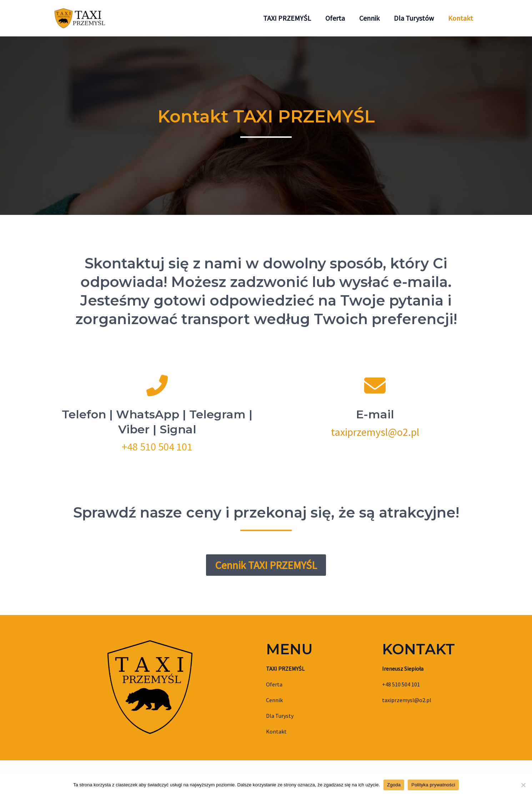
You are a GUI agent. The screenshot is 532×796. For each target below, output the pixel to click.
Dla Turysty (280, 716)
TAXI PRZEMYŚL (285, 669)
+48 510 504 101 (157, 447)
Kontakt (276, 731)
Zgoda (394, 785)
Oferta (274, 684)
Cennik (274, 700)
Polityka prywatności (433, 785)
